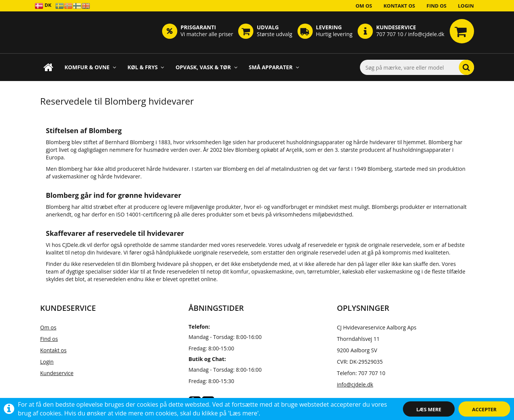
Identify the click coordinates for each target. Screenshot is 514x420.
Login (466, 6)
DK (43, 6)
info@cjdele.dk (355, 384)
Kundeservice (57, 373)
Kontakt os (399, 6)
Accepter (484, 409)
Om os (364, 6)
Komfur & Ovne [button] (90, 67)
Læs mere (429, 409)
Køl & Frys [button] (146, 67)
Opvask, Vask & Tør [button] (206, 67)
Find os (437, 6)
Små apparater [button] (274, 67)
